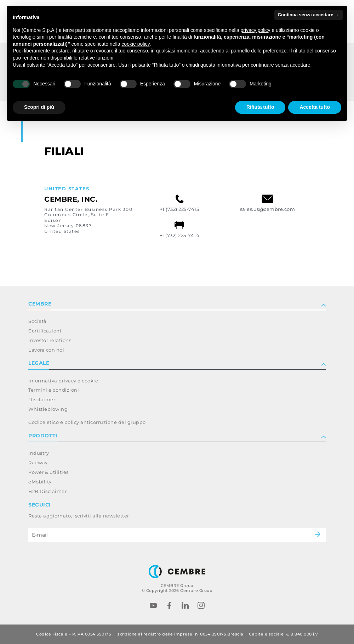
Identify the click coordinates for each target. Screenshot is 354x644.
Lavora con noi (46, 350)
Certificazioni (45, 331)
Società (38, 321)
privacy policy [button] (256, 30)
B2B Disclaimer (47, 491)
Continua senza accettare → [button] (309, 15)
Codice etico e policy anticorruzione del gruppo (87, 422)
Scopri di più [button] (39, 107)
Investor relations (50, 340)
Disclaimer (42, 399)
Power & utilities (48, 472)
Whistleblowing (48, 409)
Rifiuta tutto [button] (260, 107)
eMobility (40, 482)
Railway (38, 463)
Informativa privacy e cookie (63, 381)
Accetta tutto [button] (315, 107)
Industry (39, 453)
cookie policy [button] (135, 44)
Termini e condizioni (54, 390)
